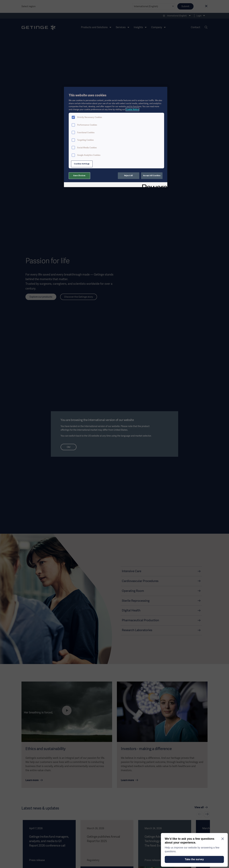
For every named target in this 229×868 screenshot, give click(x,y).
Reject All (129, 176)
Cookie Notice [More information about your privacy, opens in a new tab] (132, 109)
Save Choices (79, 176)
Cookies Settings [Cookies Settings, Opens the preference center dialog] (82, 164)
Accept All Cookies (152, 176)
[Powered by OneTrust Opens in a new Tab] (154, 185)
